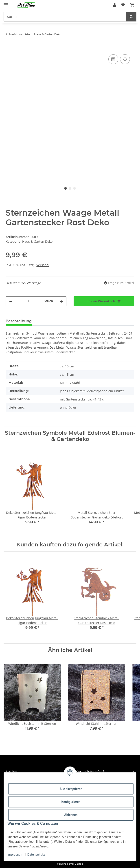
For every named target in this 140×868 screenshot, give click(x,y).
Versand (43, 265)
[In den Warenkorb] (9, 48)
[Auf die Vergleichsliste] (113, 59)
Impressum (15, 855)
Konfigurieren (71, 802)
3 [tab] (74, 188)
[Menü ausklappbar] (6, 3)
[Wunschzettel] (123, 5)
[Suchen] (65, 17)
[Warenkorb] (132, 5)
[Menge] (28, 301)
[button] (115, 5)
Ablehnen (71, 815)
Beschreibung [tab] (19, 321)
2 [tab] (70, 188)
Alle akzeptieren (71, 789)
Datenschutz (36, 855)
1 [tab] (66, 188)
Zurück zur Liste (19, 34)
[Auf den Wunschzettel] (125, 59)
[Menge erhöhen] (61, 301)
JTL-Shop (78, 864)
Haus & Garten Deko (37, 241)
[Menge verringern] (11, 301)
